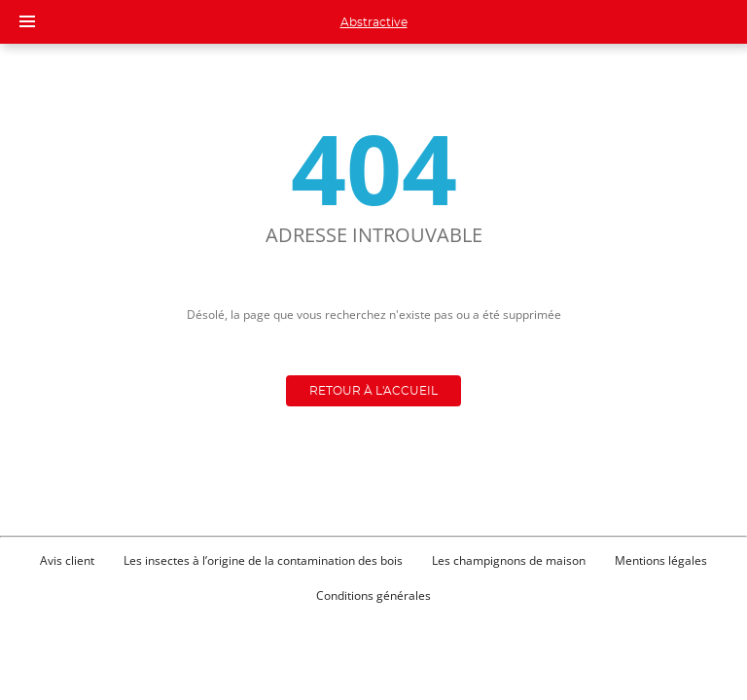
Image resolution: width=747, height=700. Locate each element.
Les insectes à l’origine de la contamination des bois (263, 560)
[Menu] (27, 21)
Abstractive (374, 22)
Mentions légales (661, 560)
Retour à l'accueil (373, 391)
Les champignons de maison (509, 560)
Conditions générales (373, 595)
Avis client (67, 560)
